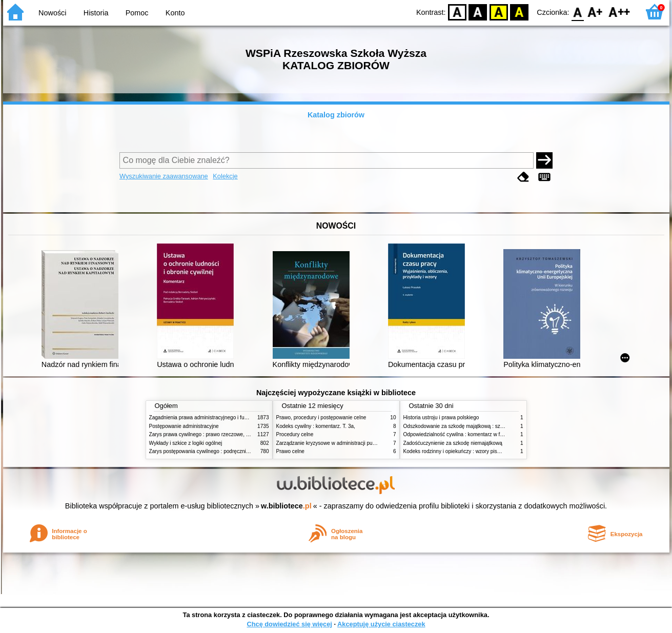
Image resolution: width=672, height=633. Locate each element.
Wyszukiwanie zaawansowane (164, 176)
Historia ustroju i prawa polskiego (441, 417)
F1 (595, 12)
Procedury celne (295, 434)
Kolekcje (225, 176)
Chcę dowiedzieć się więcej (289, 624)
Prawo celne (290, 451)
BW (478, 12)
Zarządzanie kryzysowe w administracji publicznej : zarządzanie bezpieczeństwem (370, 443)
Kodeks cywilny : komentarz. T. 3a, (316, 426)
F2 (619, 12)
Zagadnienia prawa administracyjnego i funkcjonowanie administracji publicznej (240, 417)
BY (520, 12)
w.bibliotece (286, 506)
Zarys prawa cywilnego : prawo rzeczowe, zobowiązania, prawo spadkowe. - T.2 (241, 434)
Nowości (52, 13)
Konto (175, 13)
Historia (96, 13)
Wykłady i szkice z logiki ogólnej (186, 443)
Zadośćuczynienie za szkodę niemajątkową (453, 443)
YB (498, 12)
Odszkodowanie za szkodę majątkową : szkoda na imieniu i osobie (480, 426)
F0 (578, 12)
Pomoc (137, 13)
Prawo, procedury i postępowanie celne (321, 417)
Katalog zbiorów (336, 115)
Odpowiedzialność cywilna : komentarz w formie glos (464, 434)
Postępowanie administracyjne (184, 426)
